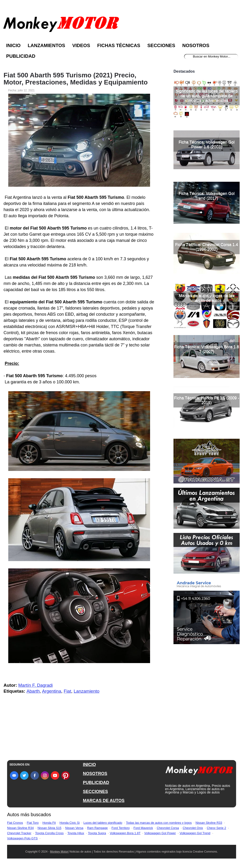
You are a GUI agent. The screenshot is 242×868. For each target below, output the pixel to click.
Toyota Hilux (76, 833)
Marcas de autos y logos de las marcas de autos (207, 298)
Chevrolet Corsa (168, 828)
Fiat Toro (33, 823)
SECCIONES (95, 792)
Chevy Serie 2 (216, 828)
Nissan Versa (74, 828)
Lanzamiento (87, 691)
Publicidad (21, 56)
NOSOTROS (95, 774)
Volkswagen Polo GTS (22, 838)
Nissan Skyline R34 (20, 828)
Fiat (68, 691)
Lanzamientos (46, 45)
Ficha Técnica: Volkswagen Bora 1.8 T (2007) (207, 349)
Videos (81, 45)
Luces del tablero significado (103, 823)
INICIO (89, 765)
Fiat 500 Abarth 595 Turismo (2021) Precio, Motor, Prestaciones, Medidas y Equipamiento (76, 79)
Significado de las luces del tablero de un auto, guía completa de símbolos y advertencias (207, 96)
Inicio (13, 45)
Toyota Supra (97, 833)
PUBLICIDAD (96, 783)
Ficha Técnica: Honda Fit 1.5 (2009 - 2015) (207, 400)
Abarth (33, 691)
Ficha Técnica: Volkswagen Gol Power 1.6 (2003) (207, 144)
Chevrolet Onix (193, 828)
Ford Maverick (143, 828)
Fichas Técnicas (119, 45)
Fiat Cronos (15, 823)
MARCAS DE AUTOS (104, 801)
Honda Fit (49, 823)
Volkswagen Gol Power (160, 833)
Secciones (161, 45)
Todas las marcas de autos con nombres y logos (159, 823)
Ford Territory (121, 828)
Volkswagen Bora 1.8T (125, 833)
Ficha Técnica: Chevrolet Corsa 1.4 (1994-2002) (207, 247)
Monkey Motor (59, 852)
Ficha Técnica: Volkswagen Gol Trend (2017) (207, 196)
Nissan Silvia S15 (50, 828)
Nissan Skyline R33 (209, 823)
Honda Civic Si (70, 823)
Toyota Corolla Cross (50, 833)
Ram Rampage (97, 828)
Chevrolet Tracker (19, 833)
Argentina (52, 691)
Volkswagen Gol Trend (195, 833)
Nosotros (196, 45)
